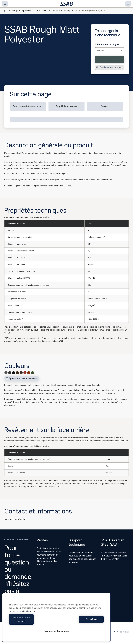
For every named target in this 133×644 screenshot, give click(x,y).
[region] (56, 619)
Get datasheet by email (109, 67)
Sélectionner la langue (107, 44)
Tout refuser (81, 621)
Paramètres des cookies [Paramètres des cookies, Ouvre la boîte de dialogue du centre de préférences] (56, 631)
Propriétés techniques (66, 106)
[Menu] (128, 4)
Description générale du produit (28, 106)
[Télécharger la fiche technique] (110, 59)
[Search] (5, 4)
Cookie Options (121, 632)
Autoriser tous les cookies (32, 621)
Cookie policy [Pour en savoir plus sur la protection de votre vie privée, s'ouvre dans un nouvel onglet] (29, 615)
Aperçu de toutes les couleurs (22, 378)
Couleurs (105, 106)
